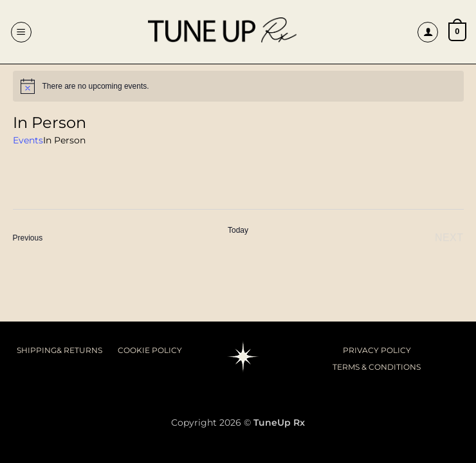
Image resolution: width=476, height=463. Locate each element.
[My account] (428, 32)
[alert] (238, 86)
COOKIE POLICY (150, 350)
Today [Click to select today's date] (238, 230)
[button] (21, 32)
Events (28, 140)
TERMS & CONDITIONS (377, 367)
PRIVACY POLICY (377, 350)
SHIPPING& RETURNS (59, 350)
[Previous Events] (28, 238)
